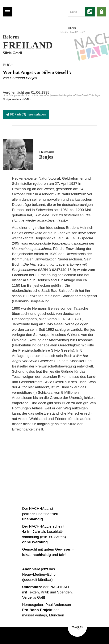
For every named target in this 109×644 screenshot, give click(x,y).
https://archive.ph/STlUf (19, 99)
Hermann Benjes (23, 78)
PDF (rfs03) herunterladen (26, 114)
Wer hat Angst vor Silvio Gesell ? (37, 72)
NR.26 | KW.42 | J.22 (73, 32)
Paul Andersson (58, 605)
